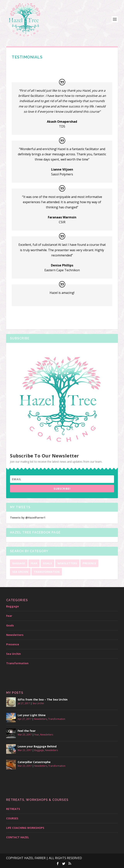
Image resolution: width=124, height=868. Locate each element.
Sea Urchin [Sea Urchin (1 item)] (20, 572)
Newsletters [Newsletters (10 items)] (67, 563)
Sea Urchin (13, 654)
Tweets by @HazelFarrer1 (28, 518)
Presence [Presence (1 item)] (89, 563)
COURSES (12, 818)
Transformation (17, 663)
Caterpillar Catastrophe (34, 762)
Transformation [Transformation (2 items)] (47, 572)
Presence (13, 644)
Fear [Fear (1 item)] (34, 563)
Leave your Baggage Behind (37, 746)
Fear (9, 616)
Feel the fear (27, 731)
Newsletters (15, 635)
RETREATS (13, 809)
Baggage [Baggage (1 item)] (19, 563)
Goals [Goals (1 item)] (47, 563)
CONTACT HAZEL (18, 837)
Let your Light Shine (32, 715)
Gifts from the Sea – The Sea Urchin (43, 699)
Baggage (12, 606)
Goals (10, 625)
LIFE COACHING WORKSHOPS (25, 828)
